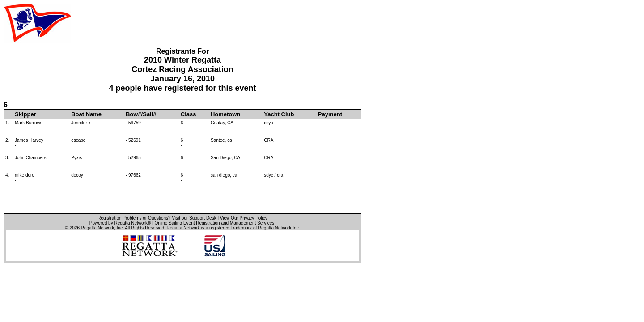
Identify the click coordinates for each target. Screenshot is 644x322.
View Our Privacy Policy (244, 218)
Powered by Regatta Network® (120, 223)
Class (189, 114)
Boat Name (86, 114)
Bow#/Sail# (141, 114)
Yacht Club (279, 114)
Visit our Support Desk (194, 218)
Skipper (25, 114)
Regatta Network (97, 228)
